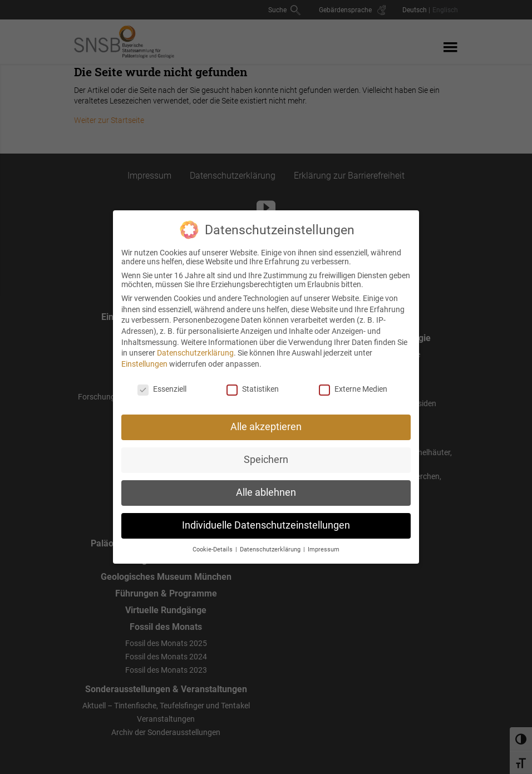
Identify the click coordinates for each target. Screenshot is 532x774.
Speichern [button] (266, 454)
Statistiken (253, 383)
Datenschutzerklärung (195, 347)
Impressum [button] (324, 544)
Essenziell (162, 383)
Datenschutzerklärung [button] (271, 544)
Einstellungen (144, 358)
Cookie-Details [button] (213, 544)
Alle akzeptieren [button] (266, 421)
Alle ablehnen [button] (266, 487)
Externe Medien (353, 383)
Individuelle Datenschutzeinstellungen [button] (266, 520)
